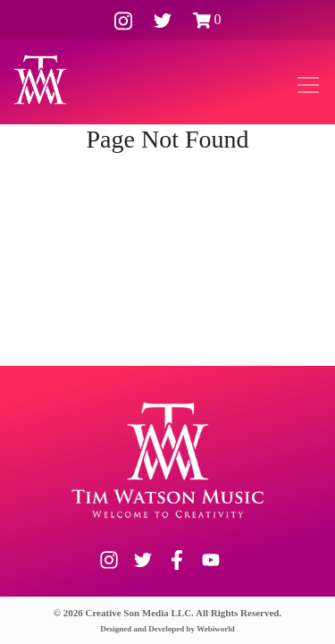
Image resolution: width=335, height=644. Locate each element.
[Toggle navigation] (308, 85)
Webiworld (216, 629)
